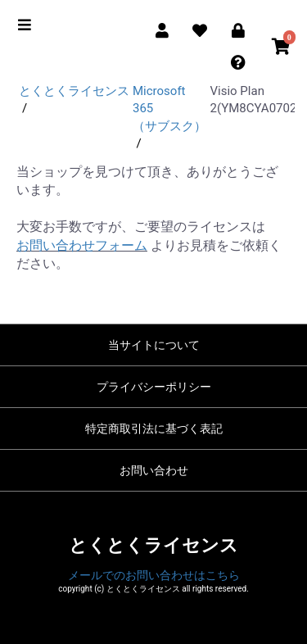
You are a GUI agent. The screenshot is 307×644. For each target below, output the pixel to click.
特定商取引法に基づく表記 (154, 429)
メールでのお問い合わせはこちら (154, 575)
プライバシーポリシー (154, 387)
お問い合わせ (154, 470)
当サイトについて (154, 345)
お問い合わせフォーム (82, 245)
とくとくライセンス (153, 545)
